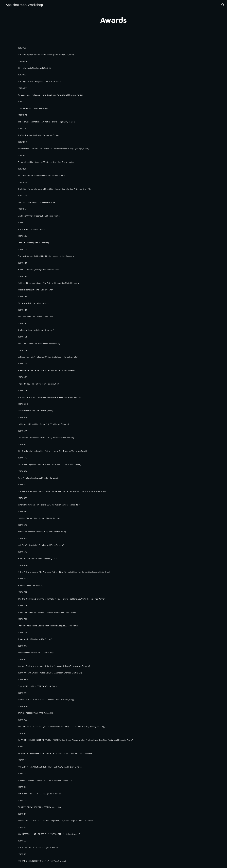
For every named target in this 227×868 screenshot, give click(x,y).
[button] (223, 5)
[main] (114, 20)
